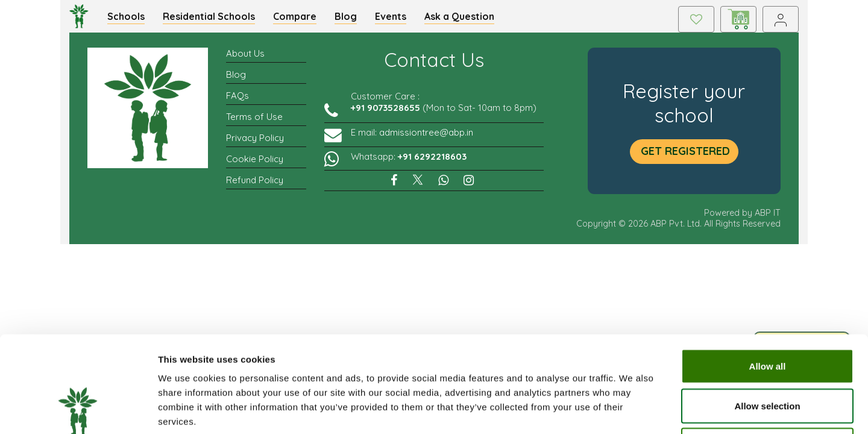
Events (397, 19)
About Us (245, 60)
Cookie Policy (255, 165)
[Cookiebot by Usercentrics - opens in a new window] (78, 410)
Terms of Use (254, 123)
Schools (133, 19)
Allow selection (767, 316)
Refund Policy (255, 187)
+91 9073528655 (385, 114)
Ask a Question (466, 19)
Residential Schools (215, 19)
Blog (352, 19)
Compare (301, 19)
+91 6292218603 (432, 163)
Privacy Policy (255, 144)
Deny (768, 355)
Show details (633, 410)
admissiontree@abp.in (426, 139)
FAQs (237, 102)
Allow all (768, 276)
